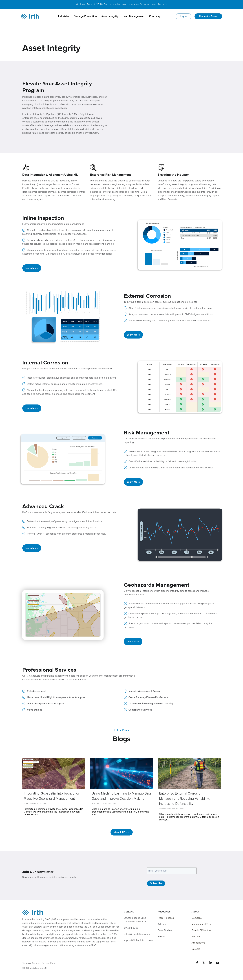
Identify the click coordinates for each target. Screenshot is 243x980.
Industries (64, 16)
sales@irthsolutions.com (137, 934)
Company (155, 16)
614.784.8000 (131, 928)
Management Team (202, 924)
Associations (198, 943)
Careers (196, 949)
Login (184, 16)
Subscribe (156, 883)
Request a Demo (208, 16)
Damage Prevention (85, 16)
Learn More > (159, 4)
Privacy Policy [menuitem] (49, 963)
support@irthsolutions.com (138, 940)
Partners (196, 937)
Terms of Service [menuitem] (31, 963)
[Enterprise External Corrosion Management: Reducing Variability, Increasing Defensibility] (189, 774)
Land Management (134, 16)
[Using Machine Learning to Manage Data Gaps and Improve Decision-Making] (122, 774)
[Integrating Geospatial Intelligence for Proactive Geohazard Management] (54, 774)
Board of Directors (201, 930)
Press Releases (166, 918)
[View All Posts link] (122, 832)
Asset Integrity (110, 16)
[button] (197, 963)
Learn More (32, 268)
